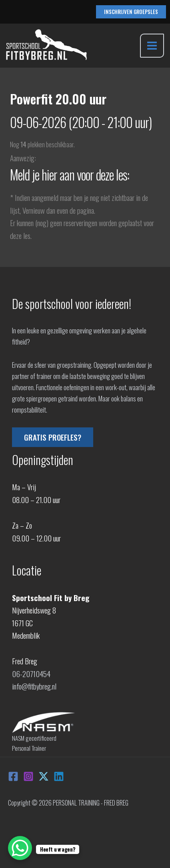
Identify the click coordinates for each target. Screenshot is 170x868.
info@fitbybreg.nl (34, 686)
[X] (44, 776)
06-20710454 (31, 674)
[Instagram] (28, 776)
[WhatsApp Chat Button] (20, 848)
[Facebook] (13, 776)
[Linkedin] (59, 776)
